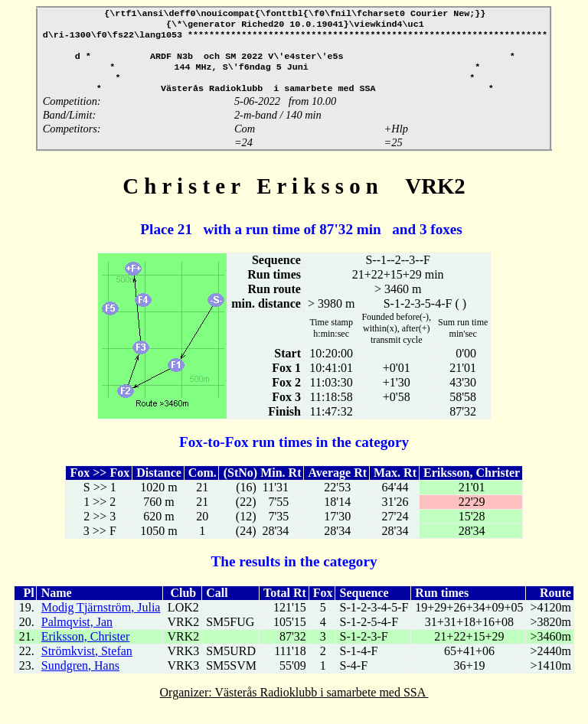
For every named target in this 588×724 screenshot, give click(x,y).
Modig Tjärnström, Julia (101, 620)
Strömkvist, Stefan (87, 663)
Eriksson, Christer (86, 649)
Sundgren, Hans (80, 678)
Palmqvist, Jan (77, 634)
